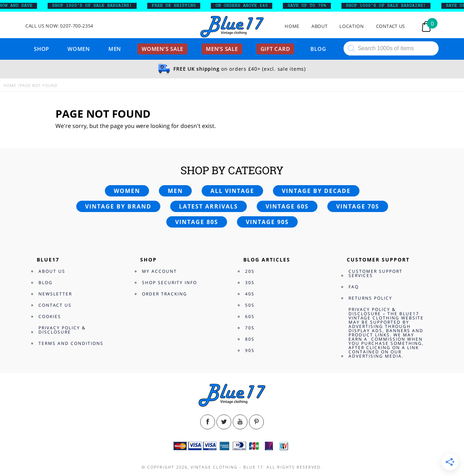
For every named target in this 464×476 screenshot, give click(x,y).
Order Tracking (165, 294)
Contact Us (391, 26)
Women (79, 49)
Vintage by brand (118, 206)
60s (250, 316)
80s (250, 339)
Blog (318, 49)
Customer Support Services (376, 273)
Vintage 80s (197, 222)
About (319, 26)
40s (250, 294)
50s (250, 305)
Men (115, 49)
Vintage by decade (316, 191)
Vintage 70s (358, 206)
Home (292, 26)
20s (250, 271)
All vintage (232, 191)
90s (250, 350)
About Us (52, 271)
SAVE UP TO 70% (310, 6)
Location (352, 26)
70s (250, 328)
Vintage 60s (287, 206)
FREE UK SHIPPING (177, 6)
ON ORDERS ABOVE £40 (245, 6)
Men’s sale (222, 49)
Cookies (50, 316)
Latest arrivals (209, 206)
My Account (159, 271)
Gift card (275, 49)
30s (250, 283)
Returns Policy (370, 298)
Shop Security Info (169, 283)
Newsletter (55, 294)
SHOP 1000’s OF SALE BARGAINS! (95, 6)
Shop (41, 49)
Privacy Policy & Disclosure (62, 330)
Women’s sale (162, 49)
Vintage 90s (267, 222)
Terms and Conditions (71, 343)
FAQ (354, 287)
